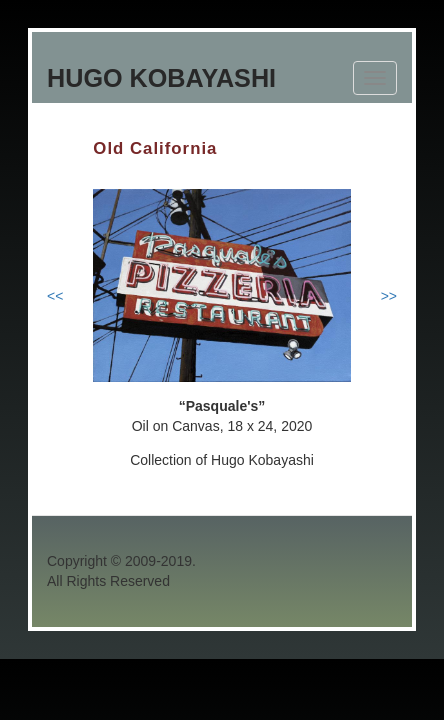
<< (55, 296)
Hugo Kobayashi (161, 78)
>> (389, 296)
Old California (155, 148)
